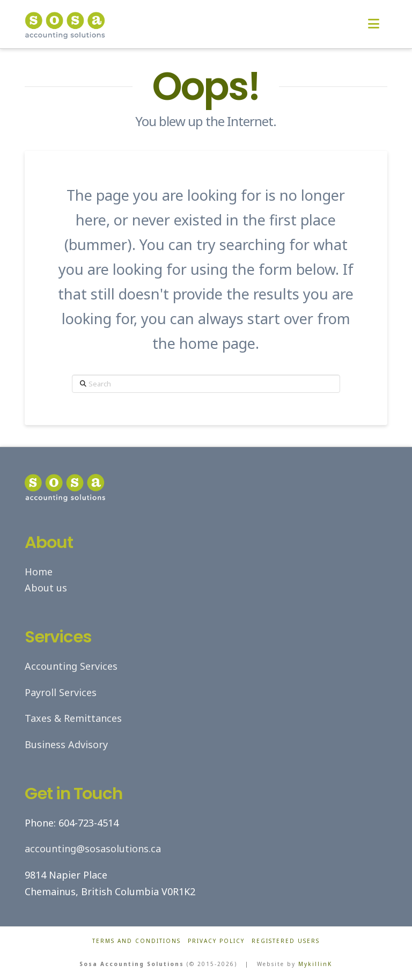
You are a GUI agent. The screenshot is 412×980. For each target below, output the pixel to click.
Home (39, 572)
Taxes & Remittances (73, 718)
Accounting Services (71, 666)
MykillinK (315, 964)
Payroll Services (61, 692)
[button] (374, 24)
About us (46, 588)
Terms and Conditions (137, 941)
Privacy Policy (216, 941)
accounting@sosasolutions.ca (93, 849)
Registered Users (286, 941)
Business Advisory (66, 744)
